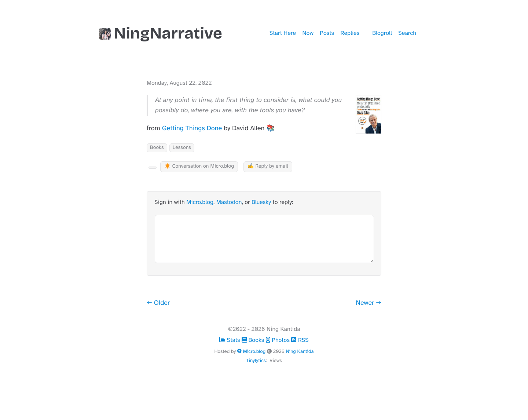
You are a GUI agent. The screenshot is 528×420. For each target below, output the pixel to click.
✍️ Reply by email (268, 166)
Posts (327, 33)
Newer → (369, 303)
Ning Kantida (300, 351)
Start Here (283, 33)
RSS (300, 340)
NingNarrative (161, 33)
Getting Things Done (192, 128)
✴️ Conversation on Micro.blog (199, 166)
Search (407, 33)
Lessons (182, 148)
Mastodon (229, 202)
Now (308, 33)
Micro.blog (200, 202)
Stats (230, 340)
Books (157, 148)
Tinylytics (256, 360)
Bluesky (261, 202)
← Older (158, 303)
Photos (279, 340)
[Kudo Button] (153, 168)
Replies (350, 33)
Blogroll (382, 33)
